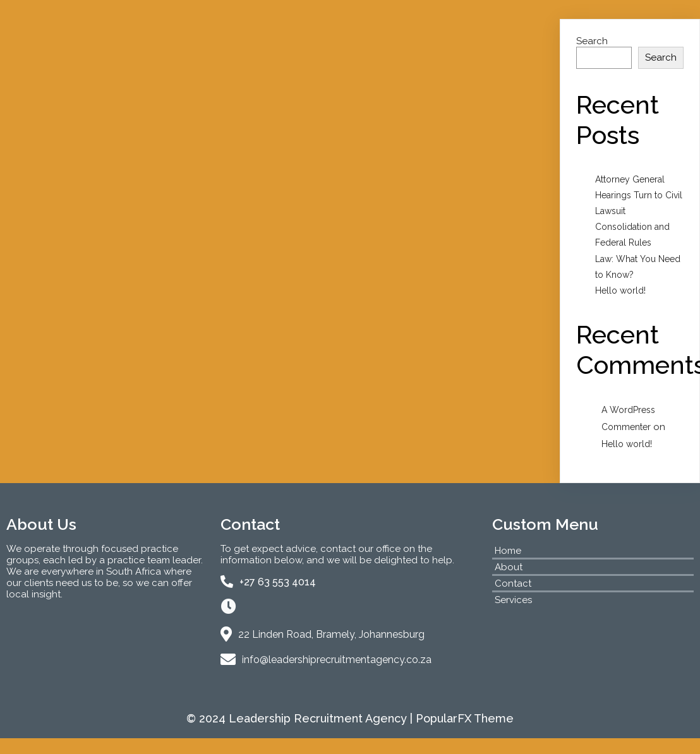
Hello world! (620, 290)
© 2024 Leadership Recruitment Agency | (301, 718)
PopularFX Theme (465, 718)
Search (592, 41)
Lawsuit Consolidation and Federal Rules (632, 227)
